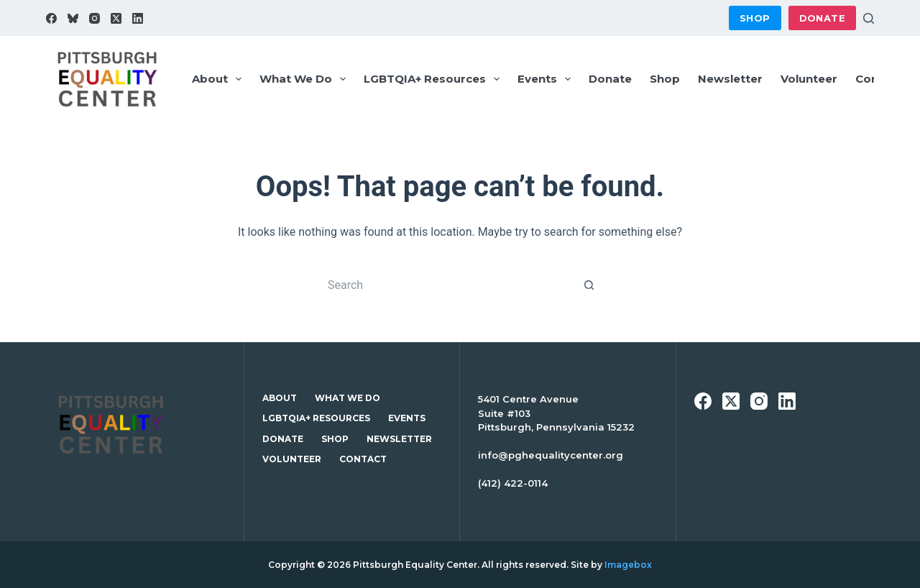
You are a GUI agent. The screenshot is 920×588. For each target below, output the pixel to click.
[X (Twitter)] (116, 18)
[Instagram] (95, 18)
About (220, 79)
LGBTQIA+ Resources (434, 79)
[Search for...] (446, 285)
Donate (822, 18)
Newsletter (730, 79)
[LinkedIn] (138, 18)
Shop (755, 18)
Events (547, 79)
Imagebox (628, 565)
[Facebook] (51, 18)
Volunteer (809, 79)
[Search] (869, 18)
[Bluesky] (73, 18)
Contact (879, 79)
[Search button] (589, 285)
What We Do (305, 79)
